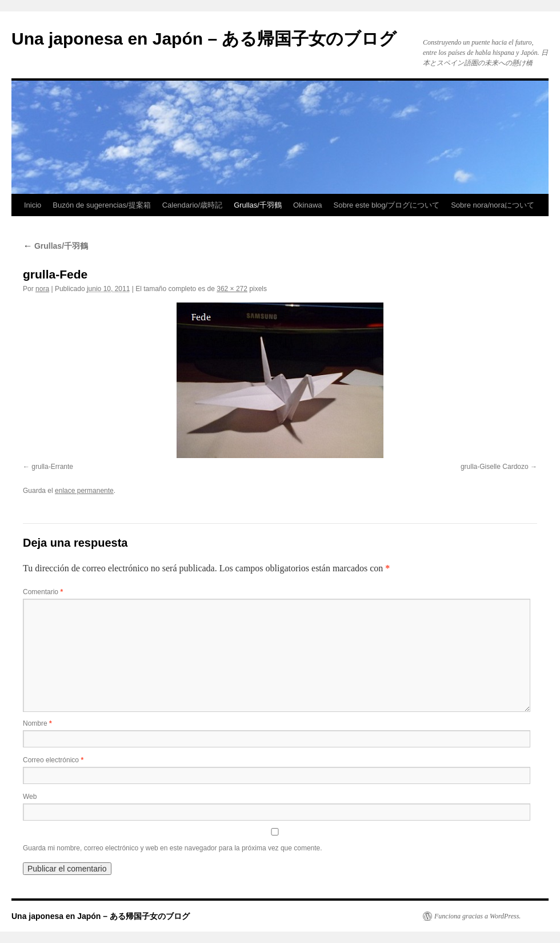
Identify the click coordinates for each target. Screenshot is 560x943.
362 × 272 (232, 289)
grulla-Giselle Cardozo (495, 467)
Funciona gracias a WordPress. (477, 916)
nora (42, 289)
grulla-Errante (52, 467)
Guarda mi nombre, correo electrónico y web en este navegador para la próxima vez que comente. (173, 848)
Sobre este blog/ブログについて (387, 205)
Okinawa (308, 205)
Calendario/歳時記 (193, 205)
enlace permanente (84, 491)
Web (30, 797)
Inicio (33, 205)
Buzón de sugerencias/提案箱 (101, 205)
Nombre (37, 723)
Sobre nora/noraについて (493, 205)
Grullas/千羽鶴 (258, 205)
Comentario (43, 592)
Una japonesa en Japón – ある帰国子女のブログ (204, 39)
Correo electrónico (53, 760)
